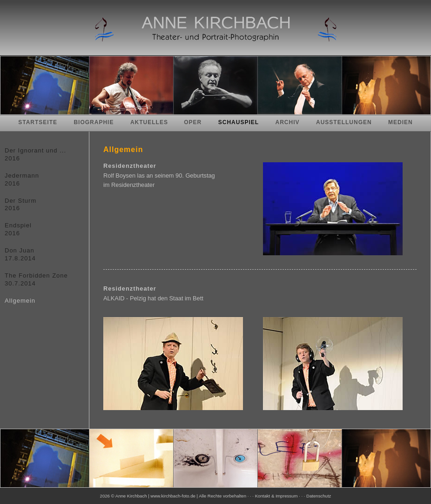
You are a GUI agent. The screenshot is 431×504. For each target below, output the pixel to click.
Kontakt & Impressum (276, 496)
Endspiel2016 (18, 229)
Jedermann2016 (22, 179)
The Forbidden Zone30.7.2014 (36, 279)
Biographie (94, 122)
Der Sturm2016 (20, 205)
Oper (193, 122)
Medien (401, 122)
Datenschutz (319, 496)
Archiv (288, 122)
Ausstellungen (344, 122)
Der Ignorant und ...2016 (35, 154)
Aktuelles (150, 122)
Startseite (38, 122)
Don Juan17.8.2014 (20, 254)
